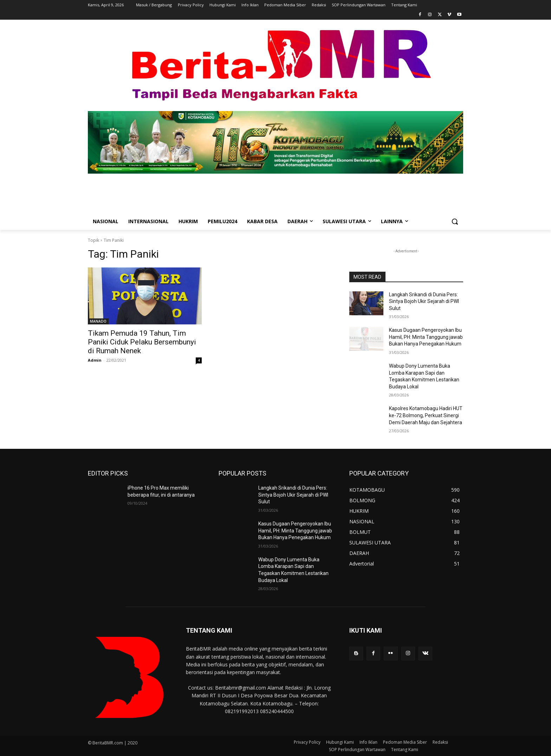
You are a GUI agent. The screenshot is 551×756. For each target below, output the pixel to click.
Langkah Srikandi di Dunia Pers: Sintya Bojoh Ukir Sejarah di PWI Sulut (424, 301)
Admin (95, 360)
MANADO (98, 321)
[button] (455, 221)
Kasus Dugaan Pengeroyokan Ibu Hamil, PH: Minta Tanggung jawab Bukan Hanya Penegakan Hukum (426, 337)
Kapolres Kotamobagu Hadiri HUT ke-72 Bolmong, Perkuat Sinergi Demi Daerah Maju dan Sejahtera (426, 415)
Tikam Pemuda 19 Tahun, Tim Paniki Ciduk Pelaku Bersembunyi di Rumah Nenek (142, 342)
